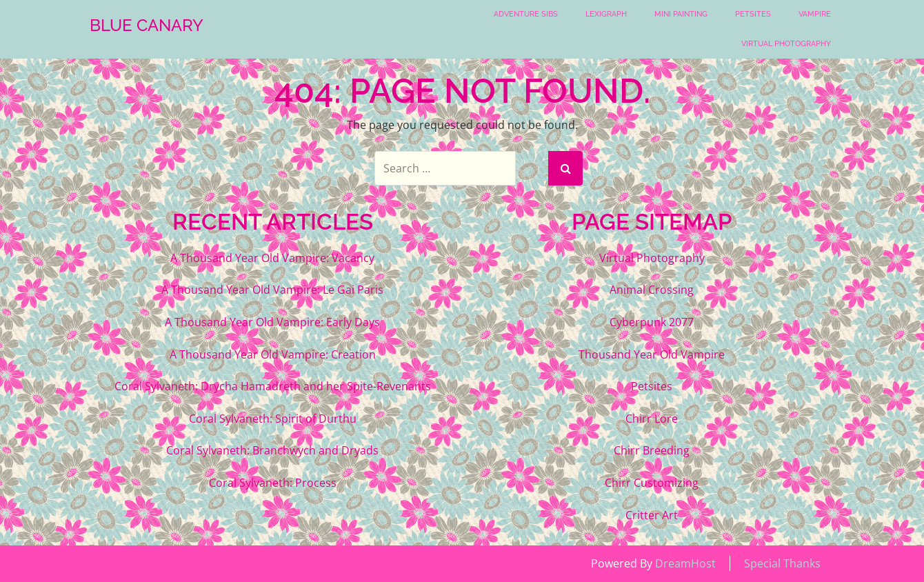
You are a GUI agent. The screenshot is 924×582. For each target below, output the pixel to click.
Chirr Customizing (652, 483)
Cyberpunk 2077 (652, 322)
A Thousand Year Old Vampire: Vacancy (272, 258)
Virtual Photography (786, 44)
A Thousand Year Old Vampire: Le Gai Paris (272, 290)
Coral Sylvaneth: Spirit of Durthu (273, 419)
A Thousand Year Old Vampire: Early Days (272, 322)
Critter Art (652, 515)
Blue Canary (147, 26)
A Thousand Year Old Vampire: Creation (273, 354)
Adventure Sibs (526, 14)
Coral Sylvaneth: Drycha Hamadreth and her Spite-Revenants (273, 386)
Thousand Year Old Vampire (652, 354)
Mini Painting (681, 14)
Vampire (815, 14)
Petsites (753, 14)
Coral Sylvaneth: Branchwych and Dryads (272, 450)
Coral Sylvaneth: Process (273, 483)
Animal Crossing (652, 290)
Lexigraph (606, 14)
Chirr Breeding (652, 450)
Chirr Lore (652, 419)
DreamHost (685, 563)
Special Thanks (782, 563)
